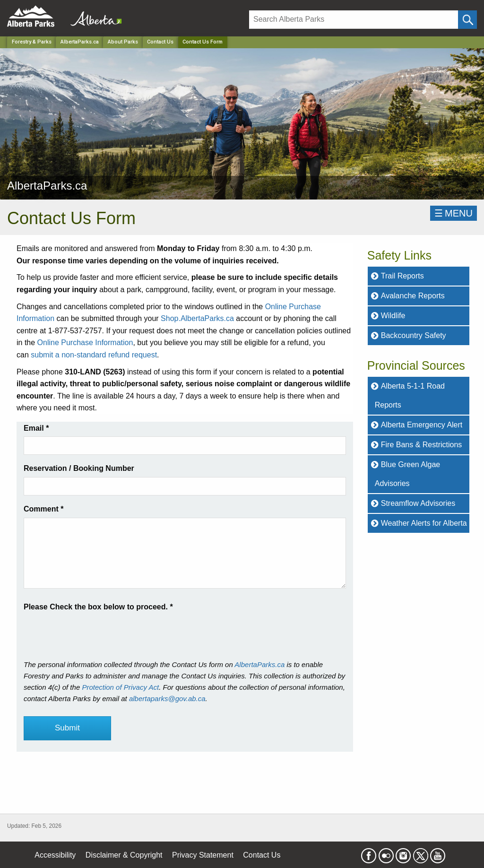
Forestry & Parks (32, 42)
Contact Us (160, 42)
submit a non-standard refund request (94, 355)
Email (36, 428)
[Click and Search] (467, 20)
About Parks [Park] (123, 42)
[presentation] (95, 631)
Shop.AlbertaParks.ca (197, 318)
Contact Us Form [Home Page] (203, 42)
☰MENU (454, 213)
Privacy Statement (203, 855)
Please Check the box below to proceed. (98, 607)
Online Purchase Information (85, 343)
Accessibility (55, 855)
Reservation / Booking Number (79, 468)
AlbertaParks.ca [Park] (80, 42)
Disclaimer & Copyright (124, 855)
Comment (43, 509)
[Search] (354, 20)
